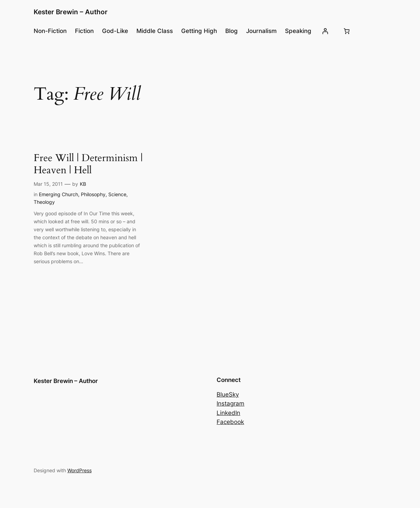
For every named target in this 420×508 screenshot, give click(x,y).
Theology (44, 202)
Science (117, 194)
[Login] (325, 31)
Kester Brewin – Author (71, 12)
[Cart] (346, 31)
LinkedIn (228, 413)
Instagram (230, 403)
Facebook (230, 422)
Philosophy (93, 194)
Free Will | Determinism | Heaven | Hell (88, 164)
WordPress (79, 470)
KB (83, 184)
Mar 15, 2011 (48, 184)
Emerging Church (58, 194)
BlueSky (228, 394)
